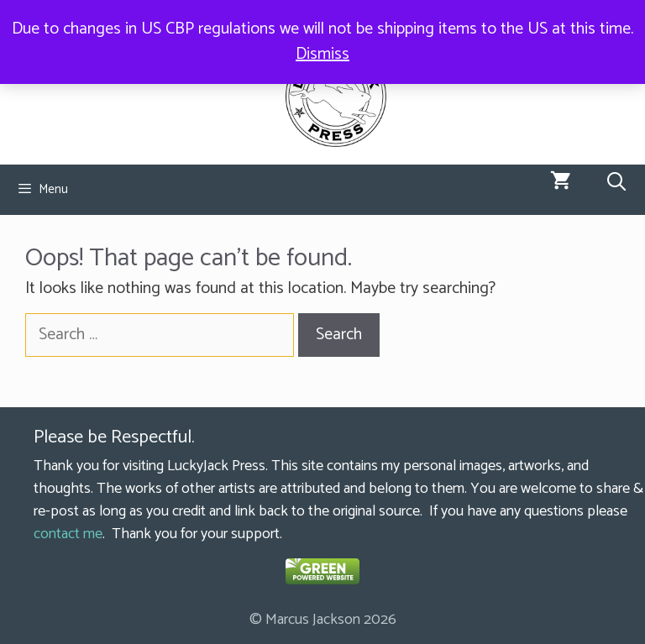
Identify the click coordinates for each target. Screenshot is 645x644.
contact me (68, 534)
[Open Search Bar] (616, 183)
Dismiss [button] (322, 54)
